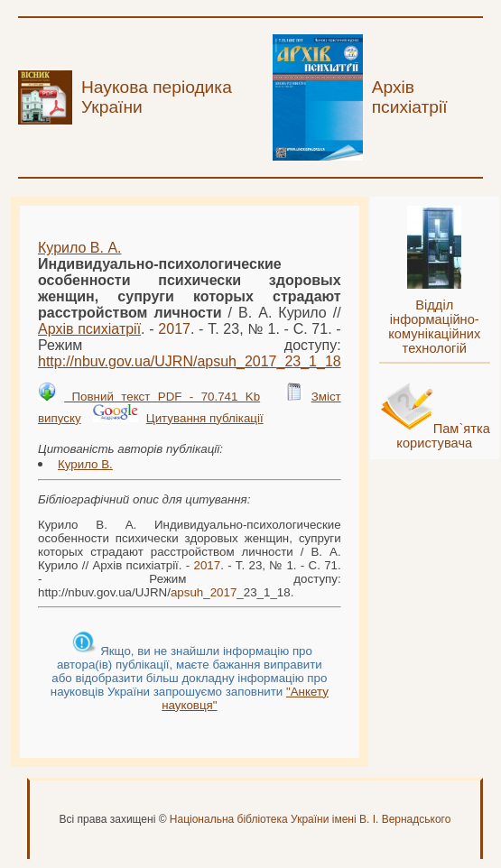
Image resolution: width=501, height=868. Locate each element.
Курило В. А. (80, 248)
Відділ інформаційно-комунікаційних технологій (434, 327)
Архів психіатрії (89, 329)
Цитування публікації (205, 418)
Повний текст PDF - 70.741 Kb (162, 397)
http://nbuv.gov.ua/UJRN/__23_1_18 (190, 361)
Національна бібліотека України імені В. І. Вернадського (311, 819)
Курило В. (85, 464)
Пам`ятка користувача (443, 436)
